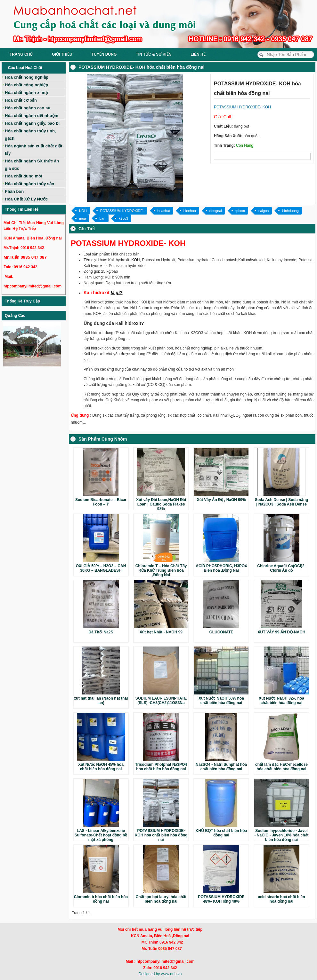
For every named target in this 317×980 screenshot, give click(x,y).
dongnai (216, 211)
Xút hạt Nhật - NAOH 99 (161, 632)
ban (102, 218)
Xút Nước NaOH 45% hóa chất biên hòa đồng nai (101, 767)
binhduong (290, 211)
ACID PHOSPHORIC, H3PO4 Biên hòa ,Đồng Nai (221, 568)
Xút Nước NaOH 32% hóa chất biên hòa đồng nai (281, 701)
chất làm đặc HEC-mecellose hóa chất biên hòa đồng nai (281, 767)
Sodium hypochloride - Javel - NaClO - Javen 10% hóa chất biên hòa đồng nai (281, 835)
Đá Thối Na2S (101, 632)
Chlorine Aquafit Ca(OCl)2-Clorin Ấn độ (281, 568)
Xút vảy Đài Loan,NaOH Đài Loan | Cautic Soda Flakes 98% (161, 504)
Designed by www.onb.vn (160, 974)
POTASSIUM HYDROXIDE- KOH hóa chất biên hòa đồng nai (161, 835)
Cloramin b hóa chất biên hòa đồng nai (101, 899)
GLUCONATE (221, 632)
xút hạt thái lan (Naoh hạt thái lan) (101, 701)
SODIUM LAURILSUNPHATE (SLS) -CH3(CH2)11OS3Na (161, 701)
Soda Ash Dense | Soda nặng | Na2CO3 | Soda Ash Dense (281, 502)
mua (82, 218)
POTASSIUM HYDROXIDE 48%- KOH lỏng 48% (221, 899)
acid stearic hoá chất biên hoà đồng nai (281, 899)
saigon (264, 211)
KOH (83, 211)
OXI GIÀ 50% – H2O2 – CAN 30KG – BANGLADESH (101, 568)
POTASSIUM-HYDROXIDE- (122, 211)
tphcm (240, 211)
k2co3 (123, 218)
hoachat (164, 211)
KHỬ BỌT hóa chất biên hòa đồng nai (221, 833)
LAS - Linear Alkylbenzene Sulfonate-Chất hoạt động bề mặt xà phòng (101, 835)
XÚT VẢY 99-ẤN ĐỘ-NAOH (282, 632)
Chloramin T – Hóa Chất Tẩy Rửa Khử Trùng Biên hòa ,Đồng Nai (161, 570)
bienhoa (190, 211)
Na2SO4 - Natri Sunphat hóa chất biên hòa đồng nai (221, 767)
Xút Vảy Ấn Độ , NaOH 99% (221, 500)
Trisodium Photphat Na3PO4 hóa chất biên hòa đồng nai (161, 767)
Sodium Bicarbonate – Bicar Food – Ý (101, 502)
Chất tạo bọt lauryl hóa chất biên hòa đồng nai (161, 899)
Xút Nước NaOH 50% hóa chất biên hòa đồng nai (221, 701)
